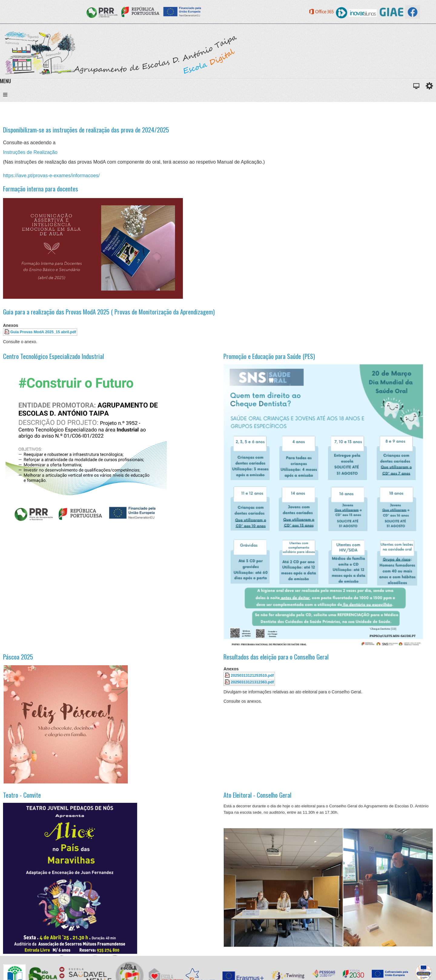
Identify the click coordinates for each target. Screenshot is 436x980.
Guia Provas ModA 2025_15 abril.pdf (43, 332)
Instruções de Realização (30, 152)
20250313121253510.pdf (252, 676)
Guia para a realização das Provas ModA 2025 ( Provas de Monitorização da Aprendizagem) (109, 312)
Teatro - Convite (22, 795)
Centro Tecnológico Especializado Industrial (53, 356)
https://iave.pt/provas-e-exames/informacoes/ (51, 176)
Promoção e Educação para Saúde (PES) (269, 356)
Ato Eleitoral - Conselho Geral (257, 795)
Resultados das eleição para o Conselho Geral (276, 657)
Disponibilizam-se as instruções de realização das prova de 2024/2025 (86, 130)
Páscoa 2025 (18, 657)
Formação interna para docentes (41, 189)
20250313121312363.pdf (252, 682)
